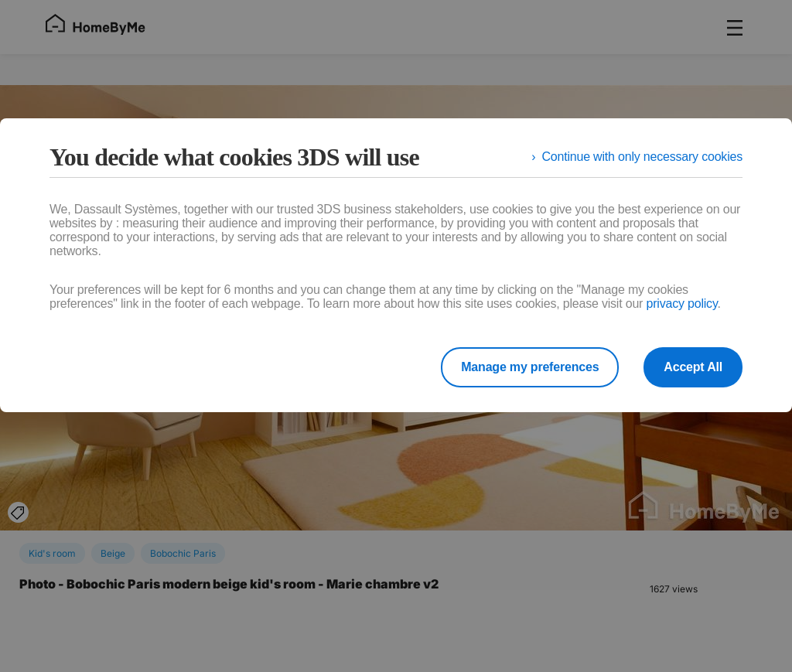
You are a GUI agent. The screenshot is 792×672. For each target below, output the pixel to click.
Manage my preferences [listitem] (530, 367)
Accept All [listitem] (693, 367)
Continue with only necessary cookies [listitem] (642, 157)
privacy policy (681, 304)
